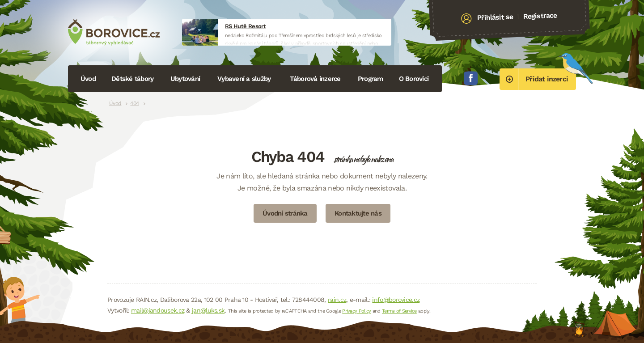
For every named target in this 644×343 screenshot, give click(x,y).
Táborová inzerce (315, 79)
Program (371, 79)
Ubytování (185, 79)
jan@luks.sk (208, 310)
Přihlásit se (495, 17)
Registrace (540, 16)
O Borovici (414, 79)
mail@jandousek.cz (158, 310)
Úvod (88, 79)
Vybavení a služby (244, 79)
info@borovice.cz (396, 300)
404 (134, 103)
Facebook (471, 78)
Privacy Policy (356, 311)
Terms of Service (399, 311)
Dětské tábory (132, 79)
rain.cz (337, 300)
